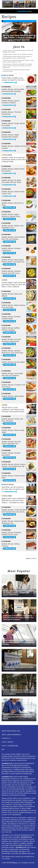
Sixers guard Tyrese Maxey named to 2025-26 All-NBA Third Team (18, 51)
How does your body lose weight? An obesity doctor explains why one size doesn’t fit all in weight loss (17, 66)
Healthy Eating (8, 75)
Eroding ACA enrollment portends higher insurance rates (16, 70)
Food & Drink (7, 155)
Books (5, 280)
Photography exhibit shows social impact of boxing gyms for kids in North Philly (17, 57)
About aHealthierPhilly (11, 735)
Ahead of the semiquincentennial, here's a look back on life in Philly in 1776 (18, 61)
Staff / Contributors (10, 746)
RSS (3, 749)
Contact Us (6, 738)
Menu (35, 11)
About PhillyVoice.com (11, 731)
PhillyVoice (5, 11)
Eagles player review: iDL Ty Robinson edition (18, 54)
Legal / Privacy (8, 742)
